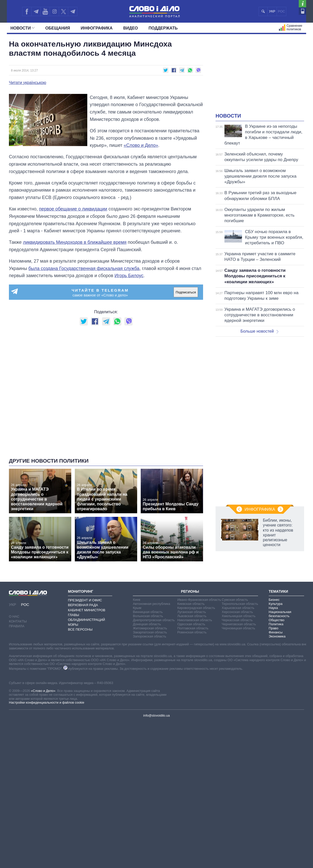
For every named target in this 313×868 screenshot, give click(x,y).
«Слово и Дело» (43, 691)
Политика (276, 624)
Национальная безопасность (280, 614)
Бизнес (274, 600)
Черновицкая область (238, 628)
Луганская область (192, 612)
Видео (131, 28)
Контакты (18, 621)
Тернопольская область (240, 604)
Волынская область (148, 616)
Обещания (58, 28)
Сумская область (235, 600)
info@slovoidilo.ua (156, 715)
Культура (276, 604)
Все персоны (80, 629)
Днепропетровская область (154, 620)
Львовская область (192, 616)
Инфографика (97, 28)
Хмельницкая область (239, 616)
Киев (137, 600)
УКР (272, 11)
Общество (277, 620)
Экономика (277, 636)
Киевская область (191, 604)
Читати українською (28, 83)
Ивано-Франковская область (199, 600)
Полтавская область (193, 628)
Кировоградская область (196, 608)
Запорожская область (150, 636)
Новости (23, 28)
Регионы (190, 591)
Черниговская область (239, 624)
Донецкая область (147, 624)
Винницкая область (148, 612)
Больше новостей (259, 331)
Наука (273, 608)
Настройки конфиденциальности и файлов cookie (47, 702)
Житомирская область (150, 628)
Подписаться (186, 292)
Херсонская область (237, 612)
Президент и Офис (85, 600)
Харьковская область (238, 608)
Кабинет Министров (87, 610)
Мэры (73, 625)
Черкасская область (237, 620)
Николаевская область (195, 620)
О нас (14, 616)
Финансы (276, 632)
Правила (17, 626)
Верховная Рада (83, 605)
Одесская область (191, 624)
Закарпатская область (150, 632)
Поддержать (163, 28)
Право (274, 628)
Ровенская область (192, 632)
